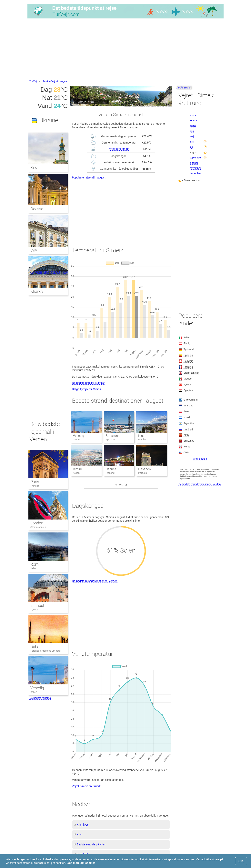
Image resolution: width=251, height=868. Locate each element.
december (195, 173)
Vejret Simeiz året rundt (86, 786)
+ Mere (121, 485)
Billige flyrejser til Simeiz (87, 389)
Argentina (189, 423)
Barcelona (113, 436)
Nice (141, 436)
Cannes (111, 469)
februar (194, 120)
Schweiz (188, 361)
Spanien (188, 355)
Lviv (34, 250)
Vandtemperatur (119, 149)
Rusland (188, 429)
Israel (187, 417)
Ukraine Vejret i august (55, 81)
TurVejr (33, 81)
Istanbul (37, 605)
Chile (186, 452)
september (196, 158)
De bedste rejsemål (40, 698)
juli (191, 147)
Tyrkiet (34, 610)
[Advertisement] (125, 50)
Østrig (187, 343)
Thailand (188, 406)
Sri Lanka (189, 441)
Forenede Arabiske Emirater (46, 651)
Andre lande (200, 459)
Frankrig (35, 486)
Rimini (77, 469)
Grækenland (191, 400)
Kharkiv (37, 291)
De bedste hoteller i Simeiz (88, 383)
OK (241, 861)
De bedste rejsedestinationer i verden (95, 581)
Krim (80, 834)
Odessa (37, 209)
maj (192, 136)
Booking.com (184, 87)
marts (193, 126)
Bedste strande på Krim (91, 844)
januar (193, 115)
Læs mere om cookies (81, 863)
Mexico (188, 379)
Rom (35, 564)
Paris (35, 482)
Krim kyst (82, 825)
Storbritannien (38, 527)
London (37, 523)
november (195, 168)
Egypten (188, 390)
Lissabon (145, 469)
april (192, 131)
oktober (194, 163)
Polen (187, 411)
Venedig (79, 436)
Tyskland (189, 349)
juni (192, 142)
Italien (34, 568)
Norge (187, 447)
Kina (186, 435)
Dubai (35, 647)
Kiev (34, 168)
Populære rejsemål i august (89, 177)
